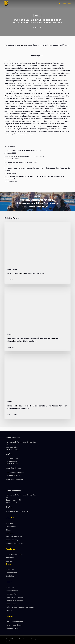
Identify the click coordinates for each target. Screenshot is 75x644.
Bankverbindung (12, 540)
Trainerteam (10, 569)
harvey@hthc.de (17, 480)
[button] (67, 3)
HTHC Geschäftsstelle (14, 537)
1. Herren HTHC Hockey (14, 601)
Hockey (37, 15)
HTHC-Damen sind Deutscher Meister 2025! (21, 162)
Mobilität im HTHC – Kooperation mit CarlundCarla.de (24, 156)
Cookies (9, 561)
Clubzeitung (10, 533)
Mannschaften (11, 573)
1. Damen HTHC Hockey (15, 597)
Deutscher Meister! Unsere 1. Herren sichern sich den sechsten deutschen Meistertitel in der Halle (37, 169)
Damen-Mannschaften (14, 622)
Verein (15, 269)
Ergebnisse (10, 576)
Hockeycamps (11, 604)
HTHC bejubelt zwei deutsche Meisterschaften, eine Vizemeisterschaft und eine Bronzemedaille (34, 178)
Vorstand (9, 523)
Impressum (10, 558)
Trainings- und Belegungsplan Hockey (20, 607)
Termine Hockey (12, 591)
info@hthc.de (16, 468)
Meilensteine (11, 527)
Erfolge (9, 530)
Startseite (8, 45)
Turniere (9, 610)
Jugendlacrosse (12, 628)
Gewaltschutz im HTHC (14, 543)
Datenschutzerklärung (14, 554)
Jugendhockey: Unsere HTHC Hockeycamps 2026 (23, 151)
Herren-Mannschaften (14, 625)
